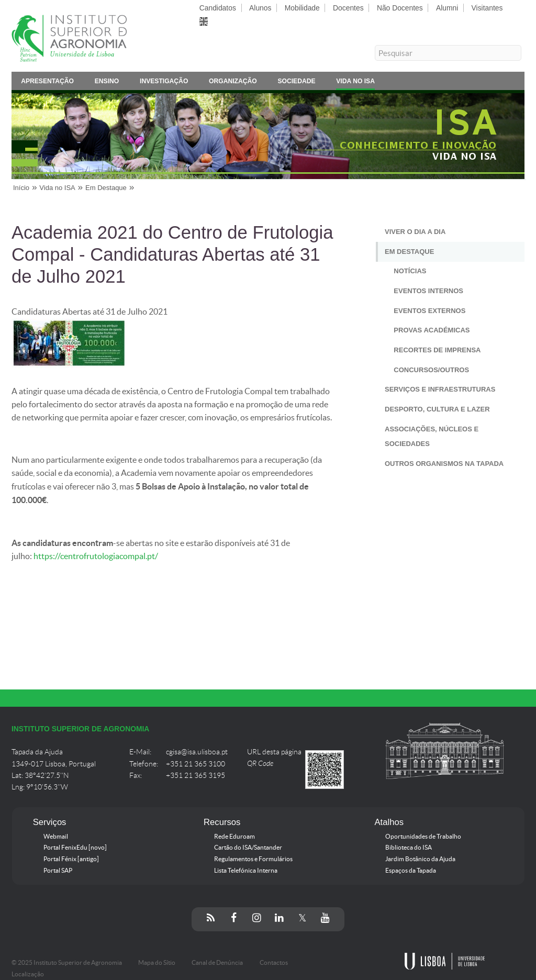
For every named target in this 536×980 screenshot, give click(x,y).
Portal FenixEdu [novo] (75, 848)
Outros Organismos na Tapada (444, 464)
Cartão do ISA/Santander (248, 848)
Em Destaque (106, 188)
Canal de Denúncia (217, 963)
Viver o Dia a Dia (415, 232)
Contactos (274, 963)
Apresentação (47, 83)
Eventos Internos (428, 291)
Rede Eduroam (234, 837)
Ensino (107, 83)
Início (21, 188)
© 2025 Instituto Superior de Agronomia (67, 963)
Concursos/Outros (431, 370)
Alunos (260, 8)
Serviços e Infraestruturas (440, 389)
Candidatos (218, 8)
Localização (28, 974)
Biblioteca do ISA (409, 848)
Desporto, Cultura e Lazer (437, 409)
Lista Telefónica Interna (246, 871)
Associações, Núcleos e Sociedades (432, 437)
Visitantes (487, 8)
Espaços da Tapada (411, 871)
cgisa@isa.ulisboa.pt (197, 752)
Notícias (410, 271)
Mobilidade (302, 8)
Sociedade (296, 83)
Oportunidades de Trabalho (423, 837)
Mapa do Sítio (157, 963)
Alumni (447, 8)
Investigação (164, 83)
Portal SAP (58, 871)
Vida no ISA (355, 83)
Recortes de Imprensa (437, 350)
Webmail (56, 837)
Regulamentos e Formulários (253, 859)
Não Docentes (400, 8)
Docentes (348, 8)
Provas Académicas (432, 330)
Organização (233, 83)
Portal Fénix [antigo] (71, 859)
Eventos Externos (429, 311)
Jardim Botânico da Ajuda (420, 859)
